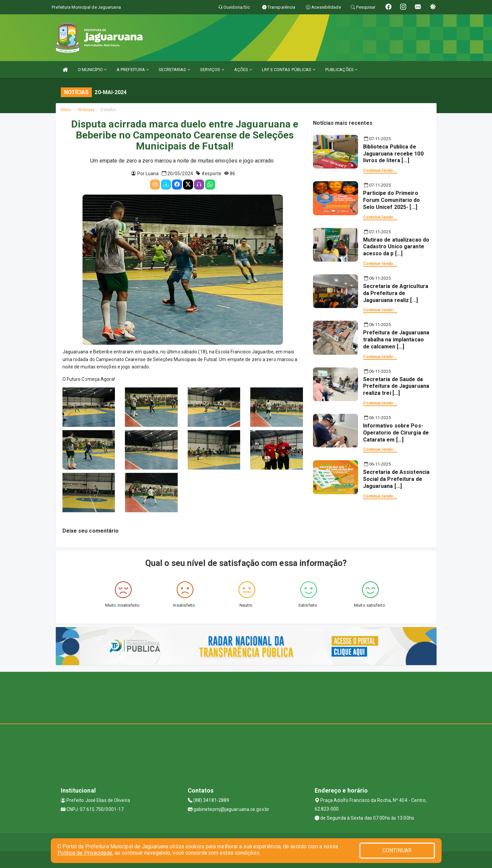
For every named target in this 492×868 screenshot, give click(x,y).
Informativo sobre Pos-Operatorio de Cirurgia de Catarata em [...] (396, 433)
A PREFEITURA (133, 70)
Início (66, 110)
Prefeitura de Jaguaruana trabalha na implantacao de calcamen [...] (396, 340)
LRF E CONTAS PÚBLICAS (288, 70)
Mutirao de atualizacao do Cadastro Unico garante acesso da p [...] (396, 247)
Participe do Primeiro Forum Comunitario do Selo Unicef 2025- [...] (392, 200)
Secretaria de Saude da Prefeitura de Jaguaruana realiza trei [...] (396, 386)
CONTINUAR (397, 850)
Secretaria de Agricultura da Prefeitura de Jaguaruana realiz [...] (396, 293)
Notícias (86, 110)
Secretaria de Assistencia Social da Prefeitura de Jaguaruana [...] (396, 479)
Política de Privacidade (85, 853)
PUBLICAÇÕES (341, 70)
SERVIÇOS (212, 70)
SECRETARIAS (174, 70)
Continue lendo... (380, 171)
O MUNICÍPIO (92, 70)
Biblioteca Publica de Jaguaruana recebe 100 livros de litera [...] (393, 154)
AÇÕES (243, 70)
